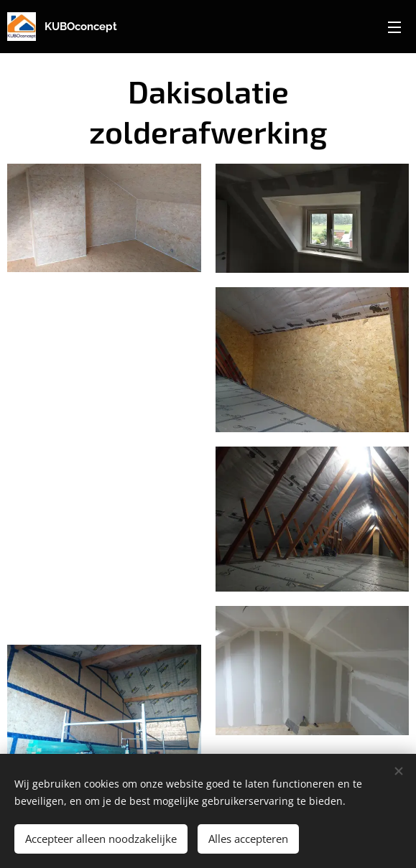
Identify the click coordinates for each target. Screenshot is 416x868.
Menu (394, 27)
